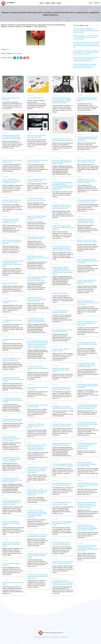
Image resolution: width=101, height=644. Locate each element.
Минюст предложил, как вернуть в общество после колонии (37, 180)
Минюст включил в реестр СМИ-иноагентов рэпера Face (37, 136)
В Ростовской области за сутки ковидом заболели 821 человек (61, 388)
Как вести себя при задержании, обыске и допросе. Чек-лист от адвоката (12, 544)
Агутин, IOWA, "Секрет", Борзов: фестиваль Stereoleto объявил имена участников (63, 227)
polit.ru (8, 49)
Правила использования (40, 637)
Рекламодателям (63, 637)
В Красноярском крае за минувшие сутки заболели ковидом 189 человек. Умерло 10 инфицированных (87, 446)
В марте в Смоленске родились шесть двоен (11, 564)
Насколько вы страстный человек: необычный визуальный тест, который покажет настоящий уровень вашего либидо (88, 548)
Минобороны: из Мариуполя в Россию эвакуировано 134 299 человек (61, 370)
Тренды (47, 3)
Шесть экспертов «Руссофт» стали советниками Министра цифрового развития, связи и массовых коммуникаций (37, 492)
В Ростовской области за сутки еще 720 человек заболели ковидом (62, 484)
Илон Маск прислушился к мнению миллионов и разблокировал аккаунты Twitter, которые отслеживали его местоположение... (86, 59)
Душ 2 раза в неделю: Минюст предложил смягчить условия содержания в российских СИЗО (37, 320)
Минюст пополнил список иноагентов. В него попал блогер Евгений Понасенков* (37, 299)
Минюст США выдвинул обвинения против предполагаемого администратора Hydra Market (37, 278)
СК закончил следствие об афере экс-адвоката (12, 321)
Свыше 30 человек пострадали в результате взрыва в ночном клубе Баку (87, 344)
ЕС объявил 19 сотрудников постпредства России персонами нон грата (38, 368)
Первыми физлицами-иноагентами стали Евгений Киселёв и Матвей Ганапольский (87, 139)
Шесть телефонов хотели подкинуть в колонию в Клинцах (38, 161)
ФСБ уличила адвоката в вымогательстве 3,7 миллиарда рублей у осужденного (11, 438)
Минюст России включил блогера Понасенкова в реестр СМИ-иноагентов (37, 218)
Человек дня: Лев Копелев (60, 293)
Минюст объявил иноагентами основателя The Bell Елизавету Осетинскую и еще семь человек (12, 137)
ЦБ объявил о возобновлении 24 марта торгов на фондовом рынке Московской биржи (62, 162)
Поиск (90, 3)
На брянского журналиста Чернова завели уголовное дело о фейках (12, 420)
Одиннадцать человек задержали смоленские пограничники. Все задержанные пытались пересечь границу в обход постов (87, 505)
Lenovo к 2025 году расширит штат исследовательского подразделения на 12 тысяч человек (88, 424)
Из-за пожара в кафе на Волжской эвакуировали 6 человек (62, 331)
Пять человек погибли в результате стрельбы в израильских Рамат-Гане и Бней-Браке (88, 485)
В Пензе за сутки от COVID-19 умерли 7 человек (61, 350)
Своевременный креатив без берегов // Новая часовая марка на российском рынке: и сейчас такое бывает (13, 263)
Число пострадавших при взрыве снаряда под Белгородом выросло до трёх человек (88, 261)
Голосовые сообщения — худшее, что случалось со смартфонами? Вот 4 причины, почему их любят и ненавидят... (86, 37)
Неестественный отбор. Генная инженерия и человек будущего (61, 543)
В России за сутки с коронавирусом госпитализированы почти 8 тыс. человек (62, 523)
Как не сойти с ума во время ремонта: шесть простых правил (37, 199)
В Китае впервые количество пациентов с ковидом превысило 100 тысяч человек (88, 302)
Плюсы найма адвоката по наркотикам (10, 302)
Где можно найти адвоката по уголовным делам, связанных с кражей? (11, 523)
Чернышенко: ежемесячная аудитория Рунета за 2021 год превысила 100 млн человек (86, 221)
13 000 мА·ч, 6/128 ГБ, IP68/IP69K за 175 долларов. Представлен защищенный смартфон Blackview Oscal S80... (86, 30)
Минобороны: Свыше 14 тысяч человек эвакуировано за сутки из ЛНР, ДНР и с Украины (87, 181)
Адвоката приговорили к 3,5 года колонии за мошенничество (12, 359)
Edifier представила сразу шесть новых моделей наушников (37, 238)
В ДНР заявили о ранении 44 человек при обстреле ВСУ (61, 311)
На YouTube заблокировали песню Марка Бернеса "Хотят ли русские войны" (87, 99)
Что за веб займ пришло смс (35, 98)
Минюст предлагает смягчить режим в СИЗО (13, 583)
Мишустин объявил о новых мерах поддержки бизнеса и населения (37, 535)
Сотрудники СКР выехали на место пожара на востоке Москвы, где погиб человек (87, 323)
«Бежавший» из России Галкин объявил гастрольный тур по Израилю (36, 426)
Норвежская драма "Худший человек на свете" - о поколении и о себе (63, 562)
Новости (42, 3)
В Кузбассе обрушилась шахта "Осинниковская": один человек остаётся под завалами (86, 365)
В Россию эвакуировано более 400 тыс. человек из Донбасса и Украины (63, 465)
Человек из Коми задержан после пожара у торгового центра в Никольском (87, 282)
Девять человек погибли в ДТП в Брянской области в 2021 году (87, 161)
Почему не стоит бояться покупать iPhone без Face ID (12, 161)
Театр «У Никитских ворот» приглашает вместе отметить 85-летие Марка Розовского (12, 181)
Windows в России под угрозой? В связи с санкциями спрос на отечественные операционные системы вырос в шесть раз (37, 447)
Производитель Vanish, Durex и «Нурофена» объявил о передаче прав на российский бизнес (62, 207)
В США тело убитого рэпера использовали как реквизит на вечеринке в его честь (11, 221)
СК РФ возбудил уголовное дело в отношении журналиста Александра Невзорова (13, 400)
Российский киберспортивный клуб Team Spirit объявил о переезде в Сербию (37, 555)
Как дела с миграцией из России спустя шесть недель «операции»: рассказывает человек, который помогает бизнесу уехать (62, 100)
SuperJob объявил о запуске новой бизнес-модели (37, 388)
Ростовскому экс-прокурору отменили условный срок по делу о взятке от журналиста (12, 480)
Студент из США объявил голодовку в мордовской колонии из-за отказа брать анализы (38, 576)
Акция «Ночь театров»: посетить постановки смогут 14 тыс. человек (87, 241)
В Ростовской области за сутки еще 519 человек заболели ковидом (62, 425)
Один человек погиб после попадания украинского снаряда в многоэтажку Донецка (87, 464)
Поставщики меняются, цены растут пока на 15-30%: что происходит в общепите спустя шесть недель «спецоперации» (38, 470)
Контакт (59, 3)
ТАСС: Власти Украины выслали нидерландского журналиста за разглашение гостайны (12, 502)
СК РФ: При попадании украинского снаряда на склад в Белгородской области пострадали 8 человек (87, 407)
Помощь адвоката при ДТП (10, 283)
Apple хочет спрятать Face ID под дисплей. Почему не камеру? (12, 201)
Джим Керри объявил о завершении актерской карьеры (38, 406)
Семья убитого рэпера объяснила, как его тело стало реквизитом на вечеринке (12, 242)
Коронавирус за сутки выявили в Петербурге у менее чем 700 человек (63, 407)
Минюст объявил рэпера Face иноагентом (11, 99)
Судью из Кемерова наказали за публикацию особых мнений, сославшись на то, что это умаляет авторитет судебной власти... (85, 66)
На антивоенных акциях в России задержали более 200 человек (62, 444)
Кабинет (97, 3)
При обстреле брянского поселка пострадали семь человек (62, 503)
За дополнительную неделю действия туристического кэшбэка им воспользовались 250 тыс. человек (63, 582)
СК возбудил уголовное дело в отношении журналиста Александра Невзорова (13, 379)
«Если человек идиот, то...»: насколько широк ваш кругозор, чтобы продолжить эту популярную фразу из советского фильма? (87, 527)
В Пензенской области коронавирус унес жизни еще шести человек (87, 201)
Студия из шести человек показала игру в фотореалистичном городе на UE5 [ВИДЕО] (88, 386)
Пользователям (55, 637)
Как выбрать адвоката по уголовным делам (13, 340)
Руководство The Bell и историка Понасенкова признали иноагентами (63, 140)
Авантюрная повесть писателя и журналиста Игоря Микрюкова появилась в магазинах (12, 459)
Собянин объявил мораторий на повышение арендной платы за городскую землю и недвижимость (62, 248)
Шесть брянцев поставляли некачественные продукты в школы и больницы (38, 258)
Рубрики (53, 3)
